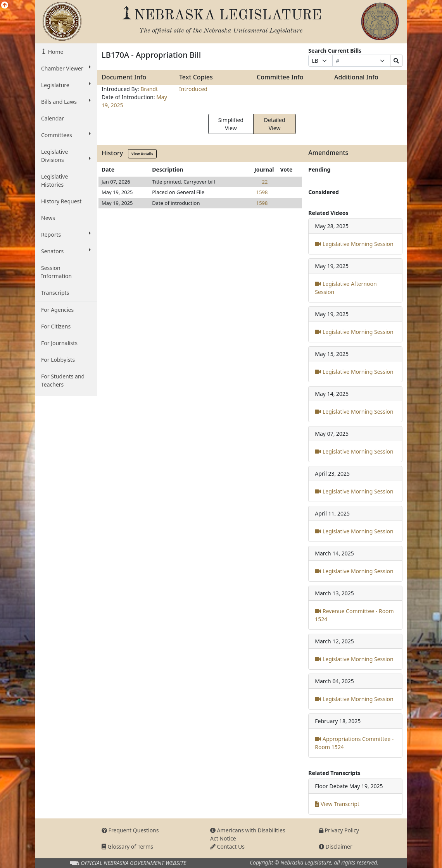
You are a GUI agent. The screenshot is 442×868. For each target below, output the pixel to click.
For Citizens (56, 326)
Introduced (193, 89)
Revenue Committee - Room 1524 (354, 615)
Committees (66, 135)
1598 (262, 192)
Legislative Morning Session (354, 244)
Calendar (53, 118)
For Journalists (59, 343)
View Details (142, 154)
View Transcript (337, 804)
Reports (66, 234)
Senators (66, 251)
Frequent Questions (130, 830)
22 (265, 182)
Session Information (56, 272)
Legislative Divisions (66, 156)
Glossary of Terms (127, 847)
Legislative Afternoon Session (346, 288)
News (48, 218)
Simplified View (231, 124)
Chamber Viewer (66, 68)
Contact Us (227, 847)
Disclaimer (336, 847)
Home (55, 52)
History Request (61, 201)
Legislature (66, 85)
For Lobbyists (58, 360)
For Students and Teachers (63, 380)
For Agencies (57, 310)
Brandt (149, 89)
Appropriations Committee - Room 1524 (354, 743)
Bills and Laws (66, 101)
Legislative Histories (54, 180)
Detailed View (275, 124)
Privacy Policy (339, 830)
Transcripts (55, 293)
